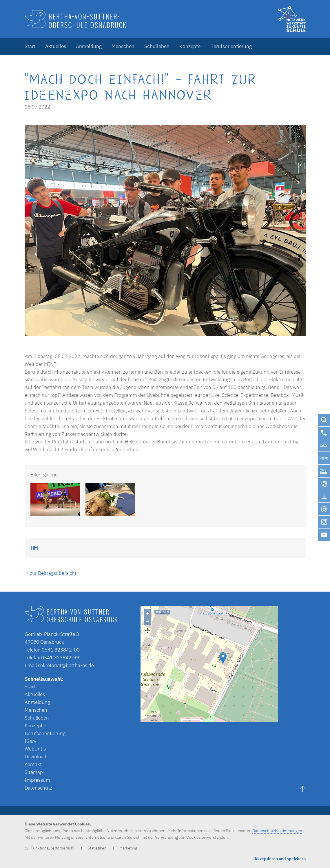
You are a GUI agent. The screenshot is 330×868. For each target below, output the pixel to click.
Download (35, 757)
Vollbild (162, 612)
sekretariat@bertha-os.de (66, 665)
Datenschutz (38, 788)
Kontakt (33, 764)
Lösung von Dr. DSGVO (290, 719)
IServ (30, 741)
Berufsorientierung (231, 46)
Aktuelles (56, 46)
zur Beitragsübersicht (53, 573)
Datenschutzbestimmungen (277, 831)
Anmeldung (89, 46)
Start (30, 46)
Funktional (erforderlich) (50, 848)
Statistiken (94, 848)
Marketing (125, 848)
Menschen (123, 46)
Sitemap (34, 772)
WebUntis (35, 749)
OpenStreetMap (249, 719)
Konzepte (190, 46)
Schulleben (157, 46)
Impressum (37, 780)
